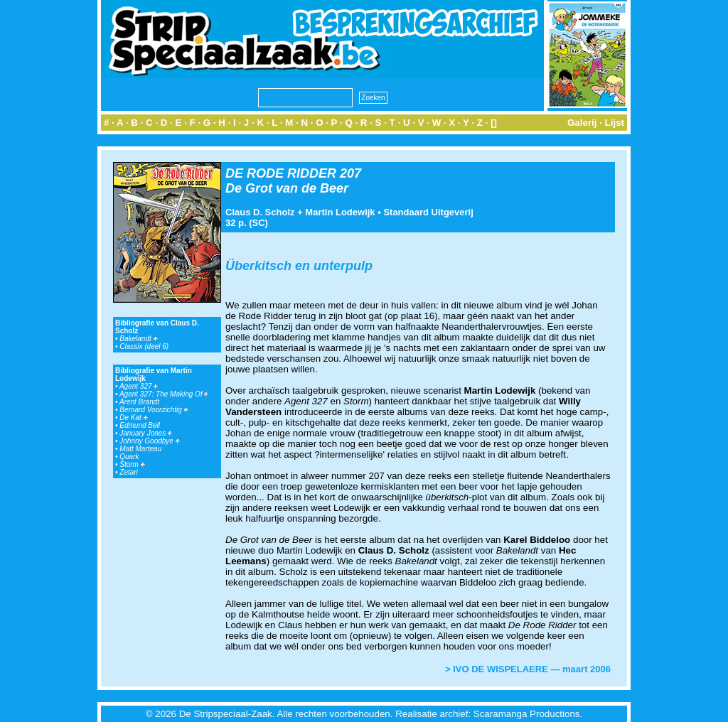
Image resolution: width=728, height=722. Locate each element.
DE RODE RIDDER (281, 173)
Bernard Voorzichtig (154, 410)
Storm (132, 464)
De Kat (133, 417)
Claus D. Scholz (260, 212)
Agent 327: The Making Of (164, 394)
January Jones (146, 433)
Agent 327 (139, 386)
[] (494, 123)
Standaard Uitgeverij (428, 212)
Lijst (615, 123)
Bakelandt (138, 339)
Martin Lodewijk (340, 212)
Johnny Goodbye (149, 441)
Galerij (582, 123)
